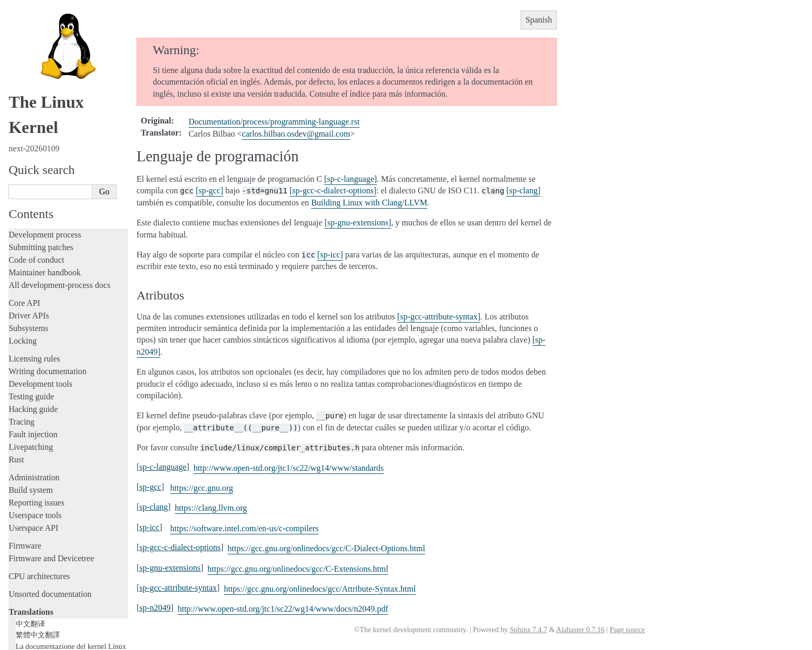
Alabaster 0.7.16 (580, 630)
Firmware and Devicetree (51, 435)
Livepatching (30, 323)
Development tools (40, 260)
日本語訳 (30, 545)
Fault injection (33, 311)
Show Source (31, 640)
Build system (30, 367)
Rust (16, 336)
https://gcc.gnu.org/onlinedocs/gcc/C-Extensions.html (298, 569)
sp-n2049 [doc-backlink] (155, 608)
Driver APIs (29, 192)
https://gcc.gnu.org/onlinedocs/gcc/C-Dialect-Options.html (326, 548)
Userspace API (33, 404)
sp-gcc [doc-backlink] (150, 487)
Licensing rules (34, 235)
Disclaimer (32, 599)
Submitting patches (41, 124)
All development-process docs (59, 162)
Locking (22, 217)
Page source (627, 630)
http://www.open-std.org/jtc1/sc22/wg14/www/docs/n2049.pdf (283, 609)
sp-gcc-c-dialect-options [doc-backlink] (180, 547)
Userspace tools (35, 392)
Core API (24, 179)
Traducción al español (51, 556)
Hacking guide (33, 286)
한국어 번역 (35, 534)
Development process (45, 111)
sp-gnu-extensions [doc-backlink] (170, 568)
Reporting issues (36, 379)
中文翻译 (30, 500)
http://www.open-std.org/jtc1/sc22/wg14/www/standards (288, 468)
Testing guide (31, 273)
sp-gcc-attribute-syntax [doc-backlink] (178, 588)
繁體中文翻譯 (38, 511)
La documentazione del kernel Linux (71, 523)
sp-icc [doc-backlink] (149, 527)
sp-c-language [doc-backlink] (163, 467)
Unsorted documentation (50, 471)
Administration (34, 354)
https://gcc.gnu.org (202, 488)
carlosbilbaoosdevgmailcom (296, 134)
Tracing (21, 298)
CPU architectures (39, 453)
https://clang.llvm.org (211, 508)
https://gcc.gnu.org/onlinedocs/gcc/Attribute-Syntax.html (320, 589)
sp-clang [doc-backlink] (153, 507)
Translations (31, 488)
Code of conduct (36, 136)
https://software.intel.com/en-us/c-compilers (244, 528)
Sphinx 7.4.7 (528, 630)
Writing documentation (47, 248)
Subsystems (28, 205)
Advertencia (39, 568)
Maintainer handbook (44, 149)
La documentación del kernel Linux (71, 578)
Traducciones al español (58, 588)
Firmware (25, 422)
